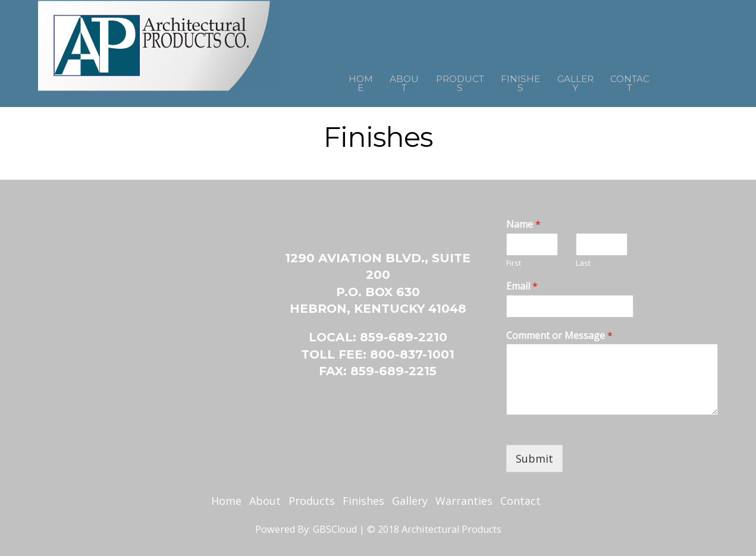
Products (450, 80)
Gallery (590, 80)
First (514, 263)
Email (522, 286)
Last (583, 263)
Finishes (524, 80)
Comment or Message (559, 336)
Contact (659, 80)
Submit (534, 458)
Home (327, 80)
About (382, 80)
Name (523, 224)
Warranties (464, 501)
